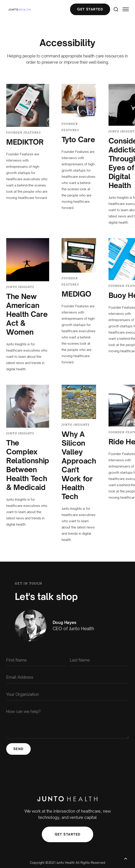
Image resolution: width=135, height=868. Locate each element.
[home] (18, 9)
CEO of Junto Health (74, 628)
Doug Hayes (64, 622)
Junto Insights (20, 287)
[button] (124, 9)
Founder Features (24, 133)
